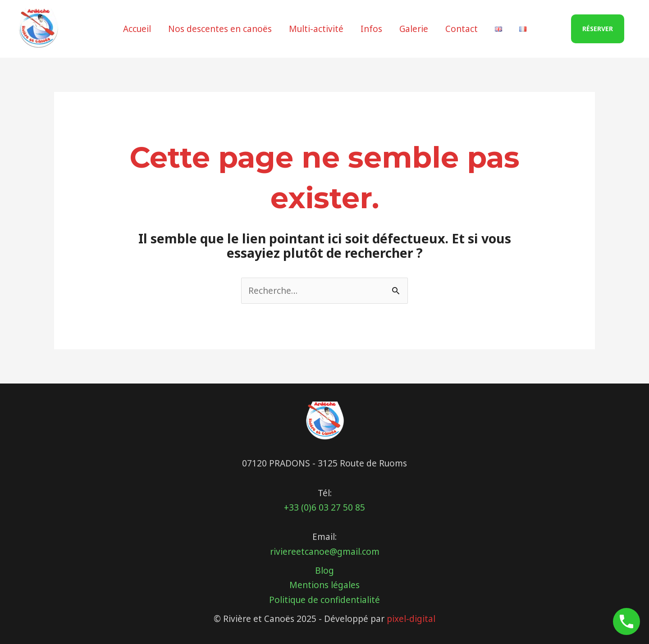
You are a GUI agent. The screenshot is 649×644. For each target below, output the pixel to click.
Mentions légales (324, 585)
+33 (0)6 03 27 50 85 (324, 507)
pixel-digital (411, 619)
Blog (324, 571)
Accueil (137, 29)
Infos (371, 29)
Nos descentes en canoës (220, 29)
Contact (462, 29)
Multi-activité (316, 29)
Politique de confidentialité (324, 600)
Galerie (414, 29)
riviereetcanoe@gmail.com (325, 552)
